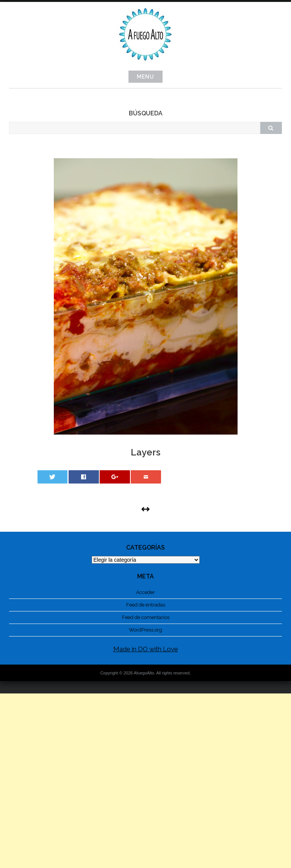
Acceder (145, 592)
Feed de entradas (146, 605)
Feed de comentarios (146, 617)
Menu (145, 77)
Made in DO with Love (146, 649)
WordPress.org (145, 630)
